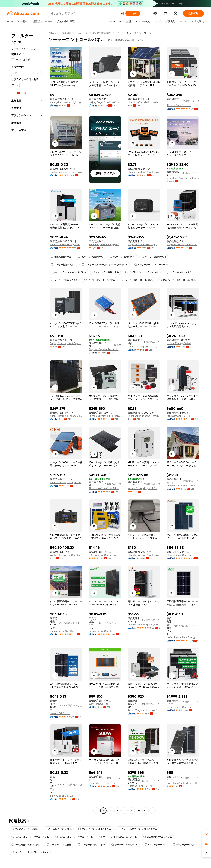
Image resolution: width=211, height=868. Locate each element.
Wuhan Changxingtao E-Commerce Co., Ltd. (144, 488)
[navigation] (27, 422)
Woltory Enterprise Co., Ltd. (65, 555)
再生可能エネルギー (73, 33)
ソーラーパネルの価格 (59, 845)
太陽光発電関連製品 (100, 33)
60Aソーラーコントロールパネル (152, 265)
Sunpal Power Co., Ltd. (62, 631)
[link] (206, 835)
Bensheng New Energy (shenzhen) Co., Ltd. (105, 244)
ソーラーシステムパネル (91, 845)
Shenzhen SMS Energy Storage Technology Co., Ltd (66, 244)
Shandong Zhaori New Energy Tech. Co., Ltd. (144, 555)
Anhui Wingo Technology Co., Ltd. (144, 710)
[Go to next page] (153, 811)
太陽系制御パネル (61, 257)
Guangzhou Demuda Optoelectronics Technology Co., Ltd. (105, 783)
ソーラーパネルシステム (178, 272)
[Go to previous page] (96, 811)
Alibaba (52, 33)
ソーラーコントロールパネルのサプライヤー (105, 265)
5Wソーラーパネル (155, 845)
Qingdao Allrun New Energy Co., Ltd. (183, 486)
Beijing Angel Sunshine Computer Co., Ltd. (105, 102)
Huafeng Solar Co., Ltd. (140, 786)
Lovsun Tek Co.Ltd (60, 713)
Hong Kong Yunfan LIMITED (182, 783)
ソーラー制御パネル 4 (154, 257)
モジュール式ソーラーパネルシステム (137, 829)
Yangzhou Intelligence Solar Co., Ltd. (183, 244)
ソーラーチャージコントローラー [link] (135, 33)
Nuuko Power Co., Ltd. (178, 416)
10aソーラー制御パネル (105, 272)
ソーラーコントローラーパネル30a (30, 852)
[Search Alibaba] (84, 13)
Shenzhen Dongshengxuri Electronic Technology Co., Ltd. (66, 482)
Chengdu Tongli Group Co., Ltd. (144, 346)
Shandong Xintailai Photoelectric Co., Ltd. (144, 102)
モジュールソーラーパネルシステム (30, 837)
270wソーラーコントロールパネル (178, 280)
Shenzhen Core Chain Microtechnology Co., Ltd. (105, 488)
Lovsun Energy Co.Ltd (179, 343)
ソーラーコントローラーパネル (142, 272)
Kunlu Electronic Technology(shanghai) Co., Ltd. (66, 416)
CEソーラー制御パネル (90, 257)
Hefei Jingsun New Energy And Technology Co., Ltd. (183, 637)
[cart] (166, 14)
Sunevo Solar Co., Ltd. (62, 796)
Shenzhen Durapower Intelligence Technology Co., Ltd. (144, 416)
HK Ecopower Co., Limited (103, 555)
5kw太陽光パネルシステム (158, 837)
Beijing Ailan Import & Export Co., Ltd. (66, 343)
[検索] (133, 13)
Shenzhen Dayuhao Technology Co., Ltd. (183, 178)
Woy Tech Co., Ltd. (99, 704)
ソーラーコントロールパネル (100, 280)
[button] (122, 13)
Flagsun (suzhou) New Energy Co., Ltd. (144, 172)
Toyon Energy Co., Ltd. (179, 707)
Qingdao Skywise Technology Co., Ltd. (105, 349)
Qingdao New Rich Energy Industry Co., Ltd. (144, 244)
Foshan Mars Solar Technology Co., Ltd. (66, 172)
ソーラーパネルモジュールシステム (118, 837)
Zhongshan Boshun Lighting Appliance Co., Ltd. (66, 102)
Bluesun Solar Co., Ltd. (179, 105)
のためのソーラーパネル (25, 829)
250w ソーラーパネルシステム (95, 829)
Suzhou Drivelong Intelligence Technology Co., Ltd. (105, 416)
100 (146, 811)
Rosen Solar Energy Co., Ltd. (143, 625)
